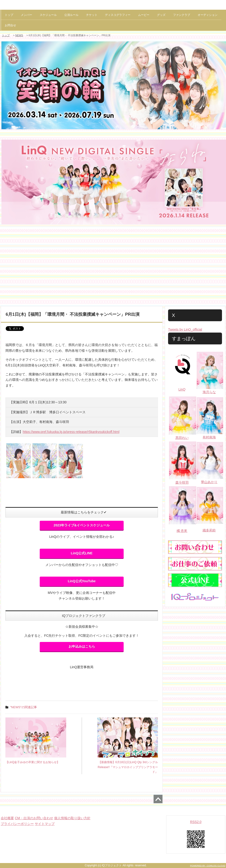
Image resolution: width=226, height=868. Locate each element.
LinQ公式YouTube (82, 581)
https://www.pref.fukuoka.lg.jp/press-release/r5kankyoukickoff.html (71, 432)
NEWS (19, 35)
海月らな (209, 392)
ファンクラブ (182, 15)
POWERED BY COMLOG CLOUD (208, 866)
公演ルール (71, 15)
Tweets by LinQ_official (185, 329)
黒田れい (182, 438)
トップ (9, 15)
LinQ (182, 389)
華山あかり (209, 482)
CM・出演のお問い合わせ (34, 818)
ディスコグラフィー (118, 15)
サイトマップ (45, 824)
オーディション (208, 15)
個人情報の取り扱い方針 (72, 818)
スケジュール (48, 15)
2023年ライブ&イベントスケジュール (82, 525)
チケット (92, 15)
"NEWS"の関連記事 (24, 707)
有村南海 (209, 437)
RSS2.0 (196, 822)
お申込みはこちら (82, 646)
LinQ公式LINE (82, 553)
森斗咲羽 (182, 482)
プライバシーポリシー (17, 824)
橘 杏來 (182, 531)
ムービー (144, 15)
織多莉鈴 (209, 530)
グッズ (161, 15)
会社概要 (7, 818)
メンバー (26, 15)
